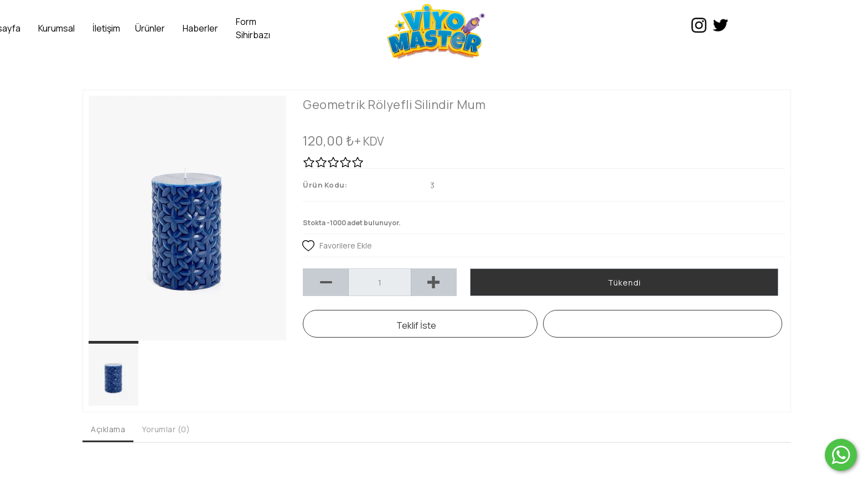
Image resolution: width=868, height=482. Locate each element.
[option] (187, 218)
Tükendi (624, 283)
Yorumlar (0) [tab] (166, 429)
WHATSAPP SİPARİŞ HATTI (663, 324)
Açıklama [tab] (108, 429)
